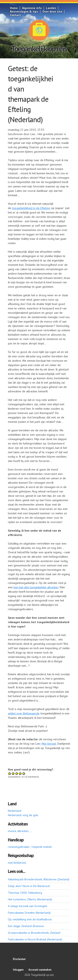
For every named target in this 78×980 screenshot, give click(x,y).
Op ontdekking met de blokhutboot (30, 919)
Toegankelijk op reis (39, 48)
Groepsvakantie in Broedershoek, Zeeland (34, 933)
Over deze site (52, 11)
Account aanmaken (40, 970)
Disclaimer (19, 959)
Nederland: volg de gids (23, 815)
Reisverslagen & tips (24, 11)
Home (14, 8)
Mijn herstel (49, 744)
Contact (15, 15)
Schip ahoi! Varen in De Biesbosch (29, 886)
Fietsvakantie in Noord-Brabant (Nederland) (35, 939)
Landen (51, 8)
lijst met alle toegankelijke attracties (36, 587)
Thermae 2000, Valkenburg (25, 893)
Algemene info (32, 8)
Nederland (15, 811)
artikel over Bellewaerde (24, 713)
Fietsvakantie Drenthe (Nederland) (29, 913)
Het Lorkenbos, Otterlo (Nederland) (30, 899)
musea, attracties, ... (20, 831)
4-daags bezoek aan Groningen (28, 906)
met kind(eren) (17, 863)
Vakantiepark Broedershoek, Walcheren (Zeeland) (39, 879)
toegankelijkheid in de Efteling (31, 208)
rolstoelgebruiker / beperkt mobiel (30, 847)
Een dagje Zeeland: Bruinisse (26, 926)
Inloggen (18, 970)
